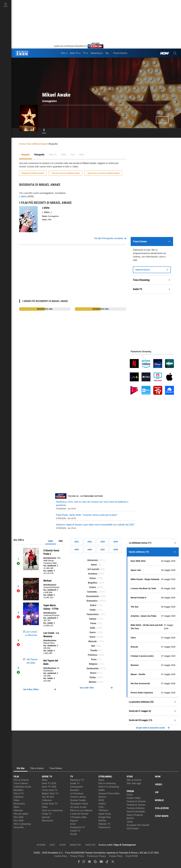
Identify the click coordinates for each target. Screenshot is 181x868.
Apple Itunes (105, 814)
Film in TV (19, 793)
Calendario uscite (22, 787)
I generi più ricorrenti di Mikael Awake (103, 173)
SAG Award (132, 828)
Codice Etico (61, 856)
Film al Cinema (21, 780)
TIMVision (103, 810)
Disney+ (103, 797)
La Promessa (77, 793)
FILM (16, 777)
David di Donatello (136, 812)
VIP (157, 792)
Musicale (93, 641)
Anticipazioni (77, 787)
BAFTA (130, 818)
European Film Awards (138, 825)
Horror (93, 637)
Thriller (93, 677)
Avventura (93, 574)
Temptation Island (79, 804)
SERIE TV (47, 777)
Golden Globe (134, 798)
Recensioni (19, 804)
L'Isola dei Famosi (79, 814)
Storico (93, 673)
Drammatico (92, 601)
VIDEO (159, 784)
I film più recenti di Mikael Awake (65, 173)
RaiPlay (102, 821)
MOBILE (159, 800)
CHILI (101, 807)
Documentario (93, 596)
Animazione (93, 560)
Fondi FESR (132, 856)
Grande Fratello (78, 800)
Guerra (93, 632)
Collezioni (18, 797)
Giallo (93, 628)
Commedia (92, 592)
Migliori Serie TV (50, 793)
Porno (94, 659)
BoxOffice (18, 790)
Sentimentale (93, 668)
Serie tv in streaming (52, 810)
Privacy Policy (77, 856)
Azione (93, 578)
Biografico (93, 583)
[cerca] (175, 53)
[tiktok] (107, 862)
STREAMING (105, 777)
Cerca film (19, 827)
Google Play (105, 817)
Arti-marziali (93, 569)
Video (16, 800)
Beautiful (75, 790)
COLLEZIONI (162, 808)
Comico (93, 587)
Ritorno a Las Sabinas (81, 810)
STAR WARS (162, 816)
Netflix (102, 790)
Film (44, 131)
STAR (130, 777)
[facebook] (79, 862)
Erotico (93, 605)
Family (93, 610)
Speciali (46, 817)
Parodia (94, 650)
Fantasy (93, 619)
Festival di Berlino (136, 808)
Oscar (130, 795)
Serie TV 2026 (49, 787)
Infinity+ (102, 804)
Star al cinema (134, 780)
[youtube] (101, 862)
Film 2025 (19, 817)
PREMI (130, 791)
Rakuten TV (104, 824)
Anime (94, 565)
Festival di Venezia (136, 801)
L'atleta (23, 196)
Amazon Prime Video (109, 793)
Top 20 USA (48, 797)
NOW (101, 800)
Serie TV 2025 (49, 783)
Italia (51, 541)
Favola (93, 623)
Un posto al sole (78, 807)
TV (72, 777)
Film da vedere (21, 814)
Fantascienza (93, 614)
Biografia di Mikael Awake (33, 173)
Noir (93, 646)
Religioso (93, 664)
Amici (73, 824)
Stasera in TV (77, 780)
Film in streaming (22, 824)
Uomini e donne (78, 797)
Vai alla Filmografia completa (110, 238)
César (130, 822)
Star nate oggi (134, 783)
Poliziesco (93, 655)
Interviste (18, 810)
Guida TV (47, 814)
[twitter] (113, 862)
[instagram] (84, 862)
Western (93, 682)
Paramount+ (105, 827)
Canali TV (75, 831)
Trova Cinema (21, 783)
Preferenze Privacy (97, 856)
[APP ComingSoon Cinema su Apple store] (146, 845)
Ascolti (73, 834)
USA (61, 541)
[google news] (89, 862)
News (16, 807)
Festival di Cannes (136, 805)
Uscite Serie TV (50, 804)
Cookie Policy (116, 856)
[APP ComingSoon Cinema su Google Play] (165, 845)
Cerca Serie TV (50, 790)
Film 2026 (19, 821)
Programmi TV (77, 827)
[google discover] (95, 862)
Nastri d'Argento (135, 815)
